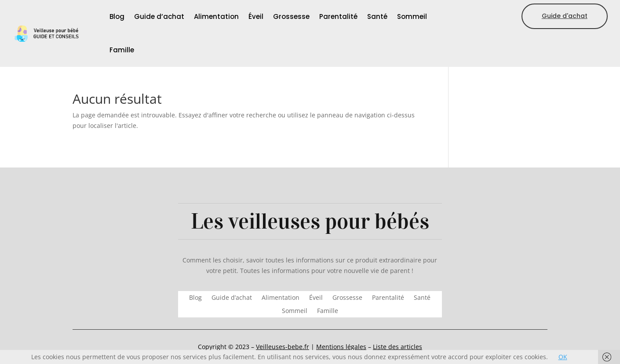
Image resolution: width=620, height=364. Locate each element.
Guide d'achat (565, 16)
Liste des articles (398, 347)
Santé (377, 16)
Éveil (256, 16)
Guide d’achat (159, 16)
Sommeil (412, 16)
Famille (122, 50)
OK (563, 357)
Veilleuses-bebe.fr (283, 347)
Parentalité (338, 16)
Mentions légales (341, 347)
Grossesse (291, 16)
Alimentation (216, 16)
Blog (117, 16)
